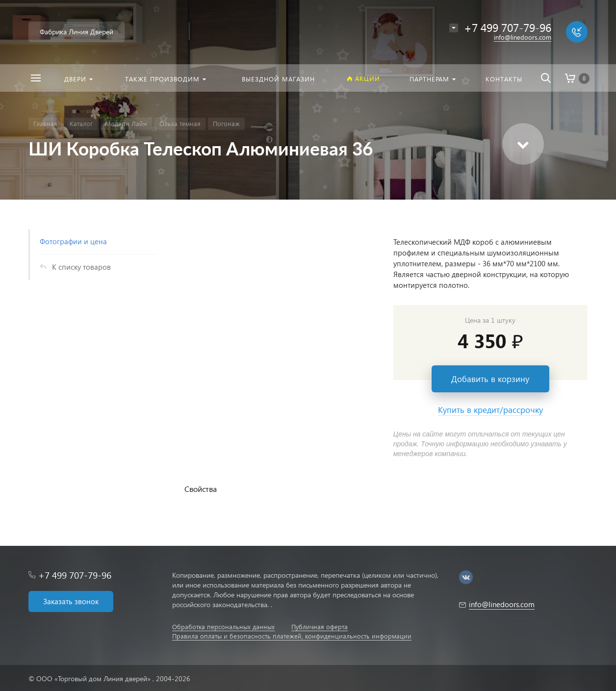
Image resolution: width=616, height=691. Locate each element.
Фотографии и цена (73, 241)
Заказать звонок (71, 601)
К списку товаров (81, 267)
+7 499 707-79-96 (75, 575)
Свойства (201, 489)
